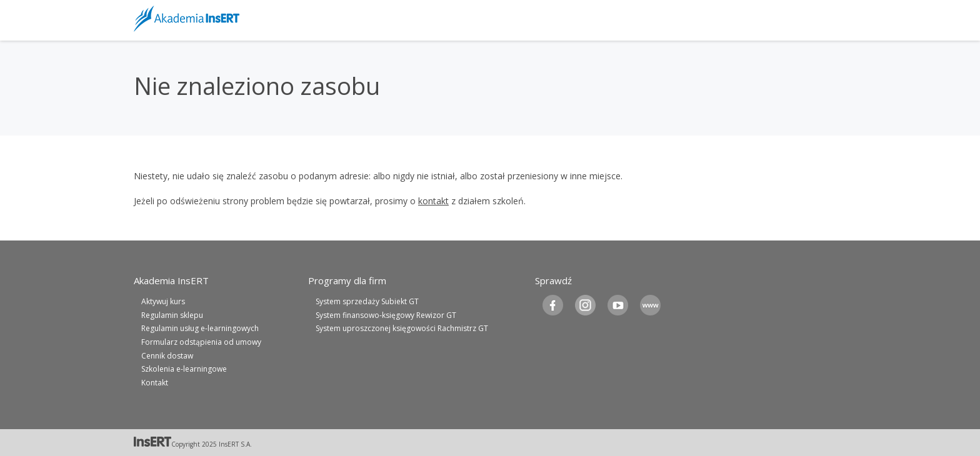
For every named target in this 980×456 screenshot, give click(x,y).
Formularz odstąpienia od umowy (201, 342)
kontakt (433, 201)
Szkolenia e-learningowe (184, 369)
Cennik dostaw (167, 356)
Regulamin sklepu (172, 315)
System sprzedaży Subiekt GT (367, 301)
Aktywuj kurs (163, 301)
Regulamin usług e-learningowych (200, 328)
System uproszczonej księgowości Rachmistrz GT (402, 328)
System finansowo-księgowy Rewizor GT (386, 315)
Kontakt (155, 383)
